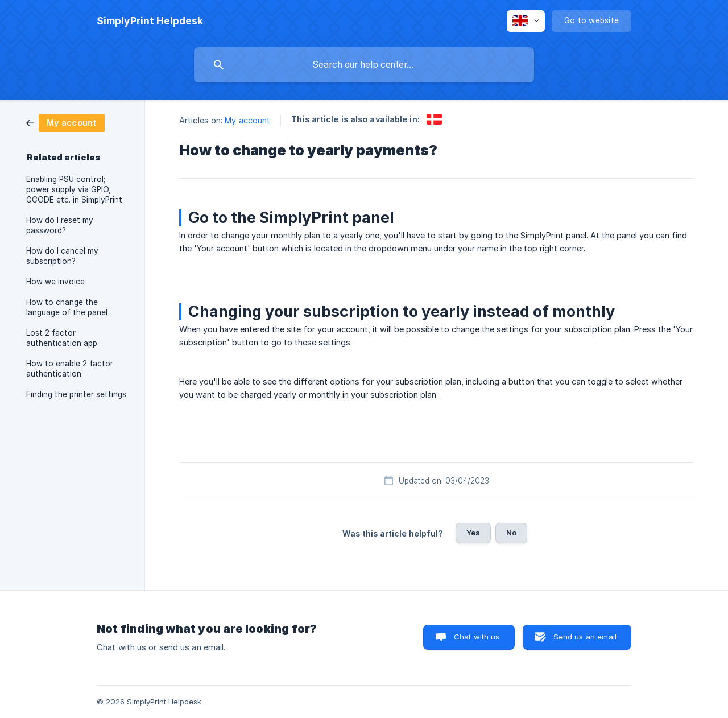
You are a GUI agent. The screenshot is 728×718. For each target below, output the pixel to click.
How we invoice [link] (55, 282)
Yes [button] (473, 533)
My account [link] (247, 120)
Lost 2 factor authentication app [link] (62, 338)
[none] (150, 21)
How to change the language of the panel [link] (67, 307)
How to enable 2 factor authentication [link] (70, 369)
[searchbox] (364, 65)
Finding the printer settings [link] (76, 394)
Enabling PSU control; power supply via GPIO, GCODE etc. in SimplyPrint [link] (74, 189)
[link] (65, 122)
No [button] (511, 533)
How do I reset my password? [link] (60, 225)
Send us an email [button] (585, 637)
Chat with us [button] (477, 637)
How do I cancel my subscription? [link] (62, 256)
